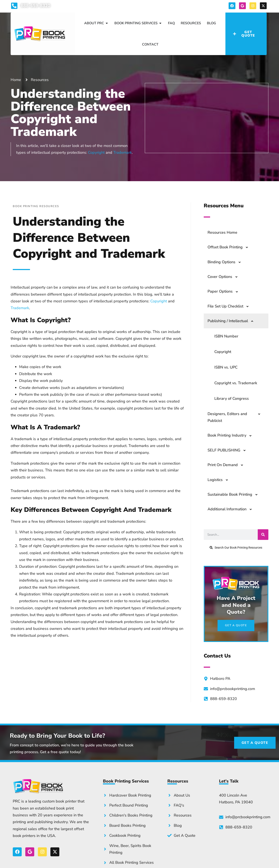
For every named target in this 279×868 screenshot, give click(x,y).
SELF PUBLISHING (229, 450)
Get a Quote (210, 143)
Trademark (123, 152)
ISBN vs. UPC (226, 367)
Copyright (96, 152)
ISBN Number (226, 336)
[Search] (263, 535)
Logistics (220, 480)
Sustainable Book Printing (235, 494)
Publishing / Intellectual (233, 321)
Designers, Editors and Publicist (236, 417)
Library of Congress (232, 398)
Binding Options (226, 262)
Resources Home (222, 232)
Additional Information (232, 509)
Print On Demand (227, 465)
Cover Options (225, 277)
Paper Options (225, 291)
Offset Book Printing (230, 247)
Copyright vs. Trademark (236, 383)
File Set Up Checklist (230, 306)
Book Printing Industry (232, 435)
